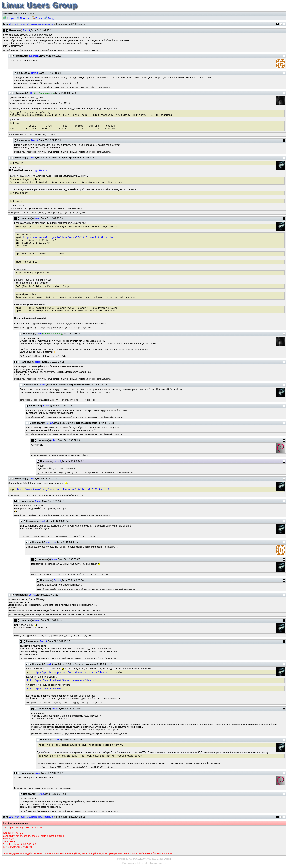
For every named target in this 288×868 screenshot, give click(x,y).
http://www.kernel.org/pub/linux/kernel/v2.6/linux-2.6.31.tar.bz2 (69, 237)
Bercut (26, 30)
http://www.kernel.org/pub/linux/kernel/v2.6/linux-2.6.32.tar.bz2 (63, 489)
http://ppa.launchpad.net (44, 689)
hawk (31, 158)
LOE (31, 93)
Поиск (37, 18)
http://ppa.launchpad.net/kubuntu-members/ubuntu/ (62, 680)
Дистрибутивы (17, 24)
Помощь (23, 18)
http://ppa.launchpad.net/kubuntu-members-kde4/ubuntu (70, 672)
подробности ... (41, 170)
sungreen (34, 56)
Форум (9, 18)
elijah (54, 440)
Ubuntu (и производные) (40, 24)
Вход (49, 18)
